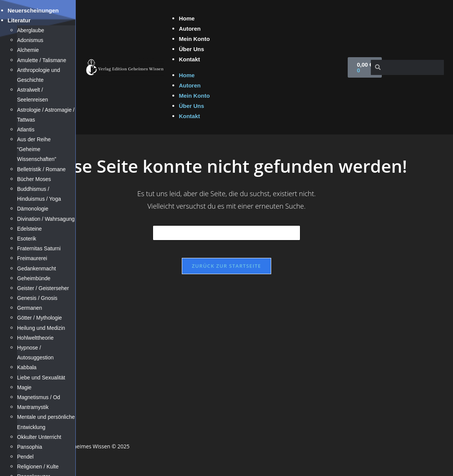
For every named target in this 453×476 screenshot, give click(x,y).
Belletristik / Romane (41, 169)
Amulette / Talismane (42, 60)
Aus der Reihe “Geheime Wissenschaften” (37, 149)
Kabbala (27, 367)
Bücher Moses (34, 179)
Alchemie (28, 50)
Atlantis (26, 130)
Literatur (19, 20)
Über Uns (191, 49)
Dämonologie (33, 209)
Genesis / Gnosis (37, 298)
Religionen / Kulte (38, 467)
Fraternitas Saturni (39, 248)
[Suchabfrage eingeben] (227, 233)
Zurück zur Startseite (227, 271)
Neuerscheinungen (33, 10)
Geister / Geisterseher (43, 288)
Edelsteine (29, 229)
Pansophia (30, 447)
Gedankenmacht (37, 268)
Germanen (30, 308)
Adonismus (30, 40)
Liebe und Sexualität (41, 378)
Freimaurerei (32, 258)
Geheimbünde (34, 278)
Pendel (25, 457)
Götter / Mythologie (39, 318)
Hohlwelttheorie (35, 338)
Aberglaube (31, 30)
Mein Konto (194, 39)
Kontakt (189, 59)
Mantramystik (33, 407)
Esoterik (27, 239)
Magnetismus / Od (39, 397)
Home (187, 18)
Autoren (190, 29)
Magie (24, 387)
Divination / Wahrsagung (46, 219)
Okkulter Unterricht (39, 437)
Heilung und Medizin (41, 328)
